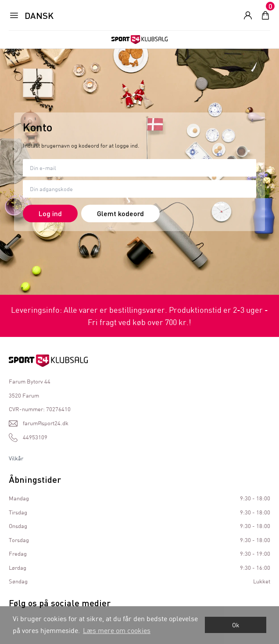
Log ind (50, 213)
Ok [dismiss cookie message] (236, 625)
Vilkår (16, 458)
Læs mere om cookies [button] (117, 630)
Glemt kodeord (120, 213)
